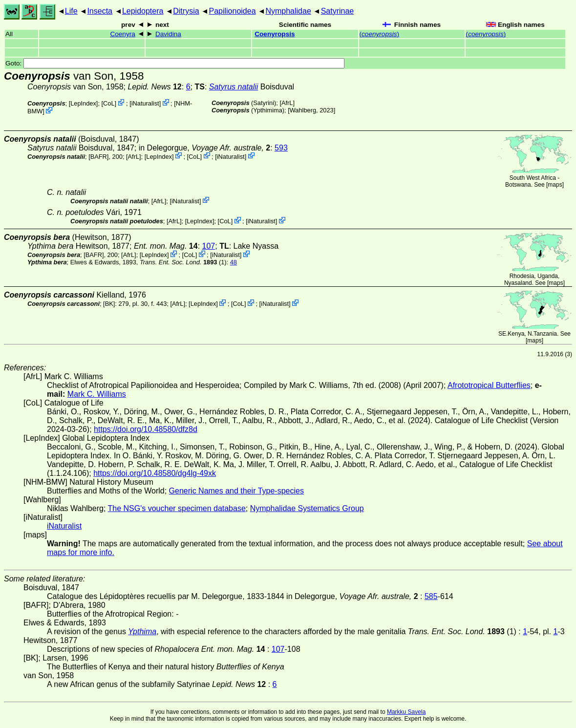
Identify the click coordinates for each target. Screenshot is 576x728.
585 (431, 596)
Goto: (175, 63)
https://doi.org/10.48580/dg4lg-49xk (155, 473)
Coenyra (122, 34)
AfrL (287, 103)
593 (281, 148)
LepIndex (83, 103)
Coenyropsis (275, 34)
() (380, 34)
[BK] (109, 304)
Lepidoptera (143, 11)
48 (234, 262)
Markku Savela (406, 712)
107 (209, 246)
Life (71, 11)
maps (555, 185)
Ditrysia (186, 11)
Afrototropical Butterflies (489, 385)
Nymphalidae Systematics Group (307, 508)
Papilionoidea (232, 11)
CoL (109, 103)
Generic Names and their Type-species (236, 491)
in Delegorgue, (205, 148)
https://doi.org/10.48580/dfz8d (146, 429)
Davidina (168, 34)
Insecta (100, 11)
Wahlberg (303, 110)
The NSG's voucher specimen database (177, 508)
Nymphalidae (288, 11)
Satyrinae (338, 11)
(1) (183, 262)
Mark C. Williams (97, 394)
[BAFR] (98, 156)
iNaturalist (145, 103)
